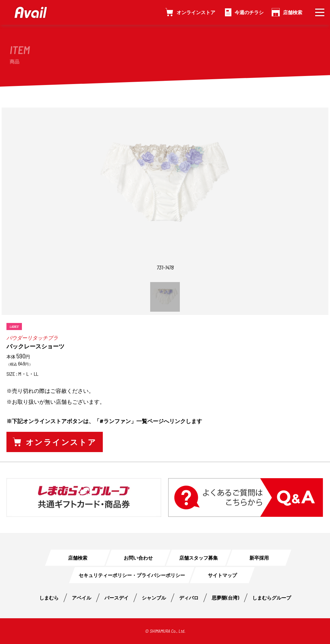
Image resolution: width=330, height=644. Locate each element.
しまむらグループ (272, 598)
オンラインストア (196, 12)
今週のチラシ (249, 12)
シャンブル (154, 598)
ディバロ (189, 598)
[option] (165, 195)
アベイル (82, 598)
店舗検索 (293, 12)
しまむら (49, 598)
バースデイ (116, 598)
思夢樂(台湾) (225, 598)
